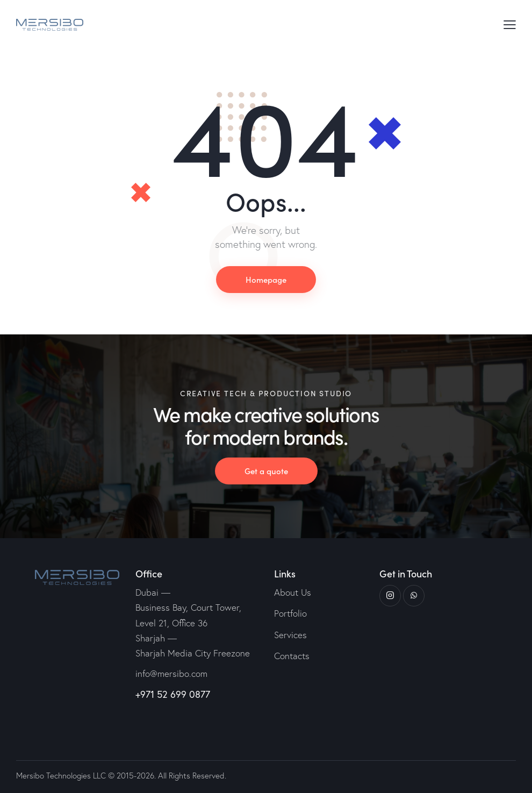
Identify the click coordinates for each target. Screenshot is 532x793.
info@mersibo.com (171, 673)
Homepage (266, 279)
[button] (510, 24)
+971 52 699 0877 (173, 694)
